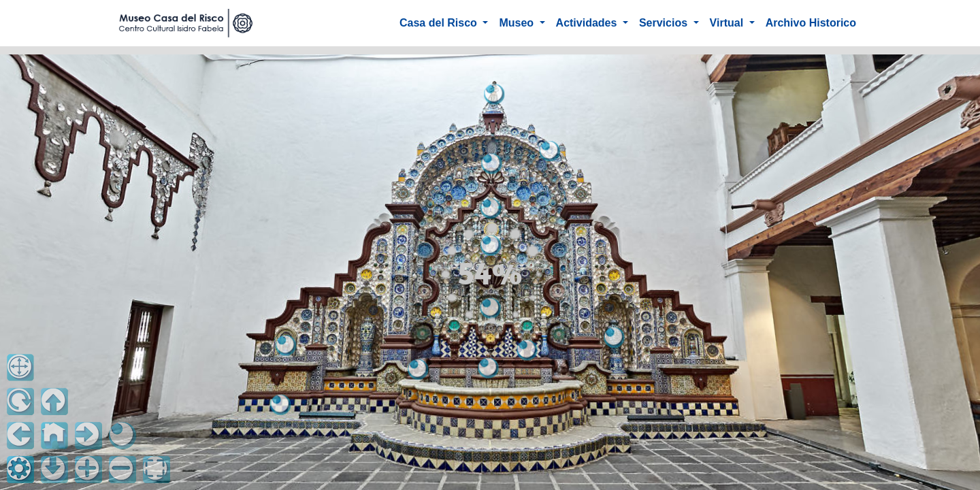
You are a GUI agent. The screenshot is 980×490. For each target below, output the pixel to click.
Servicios (665, 23)
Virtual (728, 23)
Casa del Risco (440, 23)
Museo (518, 23)
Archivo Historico (811, 23)
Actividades (588, 23)
